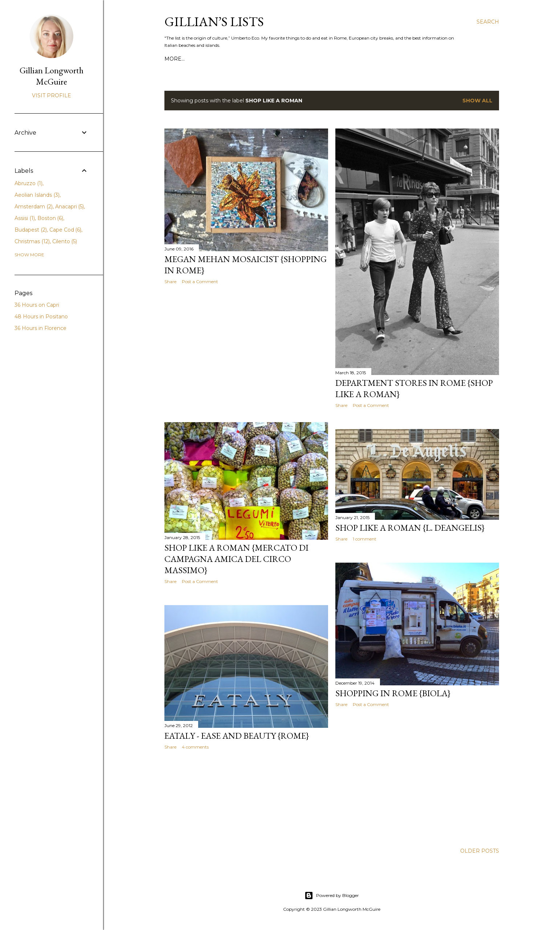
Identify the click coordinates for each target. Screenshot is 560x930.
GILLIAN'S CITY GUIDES (313, 59)
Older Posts (480, 851)
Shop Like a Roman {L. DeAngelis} (410, 528)
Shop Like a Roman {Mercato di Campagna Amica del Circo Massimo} (236, 559)
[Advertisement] (246, 353)
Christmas (32, 241)
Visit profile (52, 95)
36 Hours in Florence (40, 328)
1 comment (365, 539)
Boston (50, 218)
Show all (477, 101)
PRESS (207, 59)
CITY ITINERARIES (433, 59)
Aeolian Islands (37, 195)
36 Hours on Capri (37, 305)
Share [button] (170, 282)
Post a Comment (200, 282)
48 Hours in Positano (41, 317)
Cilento (65, 241)
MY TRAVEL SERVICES (249, 59)
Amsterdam (34, 207)
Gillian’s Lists (214, 22)
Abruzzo (28, 183)
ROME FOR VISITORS (377, 59)
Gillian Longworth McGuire (52, 76)
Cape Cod (66, 230)
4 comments (195, 747)
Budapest (31, 230)
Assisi (25, 218)
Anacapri (70, 207)
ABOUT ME (179, 59)
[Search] (488, 22)
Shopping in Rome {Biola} (393, 693)
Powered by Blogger (332, 896)
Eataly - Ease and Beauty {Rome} (237, 736)
